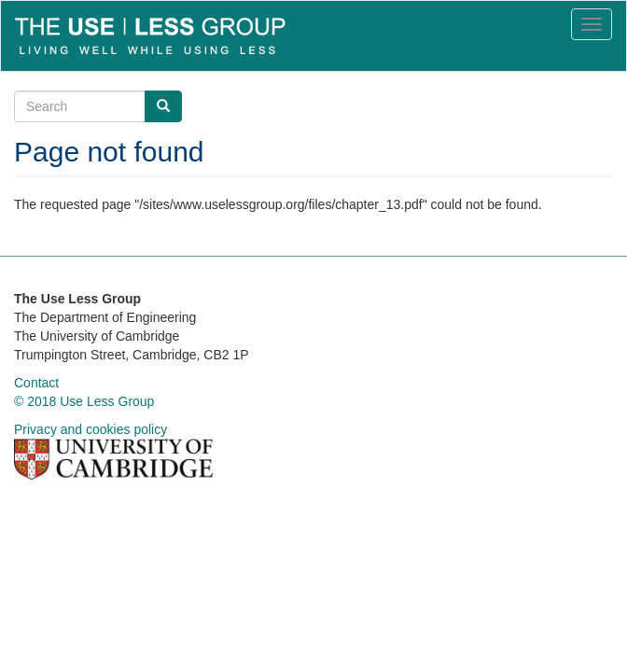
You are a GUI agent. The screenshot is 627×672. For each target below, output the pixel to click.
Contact (36, 383)
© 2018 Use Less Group (84, 401)
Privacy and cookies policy (91, 429)
